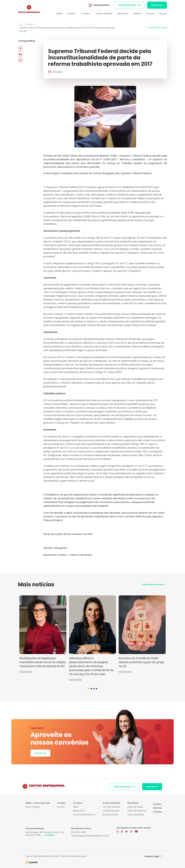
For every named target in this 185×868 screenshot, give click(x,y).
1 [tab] (88, 689)
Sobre (76, 807)
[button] (62, 14)
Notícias (151, 14)
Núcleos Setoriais (111, 815)
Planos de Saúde (135, 807)
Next (169, 642)
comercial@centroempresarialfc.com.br (90, 836)
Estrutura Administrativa (84, 815)
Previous (16, 642)
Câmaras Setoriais (111, 807)
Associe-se (157, 5)
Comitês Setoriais (111, 811)
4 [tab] (97, 689)
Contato (163, 14)
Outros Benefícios (136, 815)
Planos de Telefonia (137, 811)
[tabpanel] (43, 635)
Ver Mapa (49, 835)
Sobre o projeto (33, 807)
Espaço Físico (79, 811)
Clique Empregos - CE (129, 5)
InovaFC (61, 807)
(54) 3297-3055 (33, 835)
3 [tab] (94, 689)
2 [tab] (91, 689)
